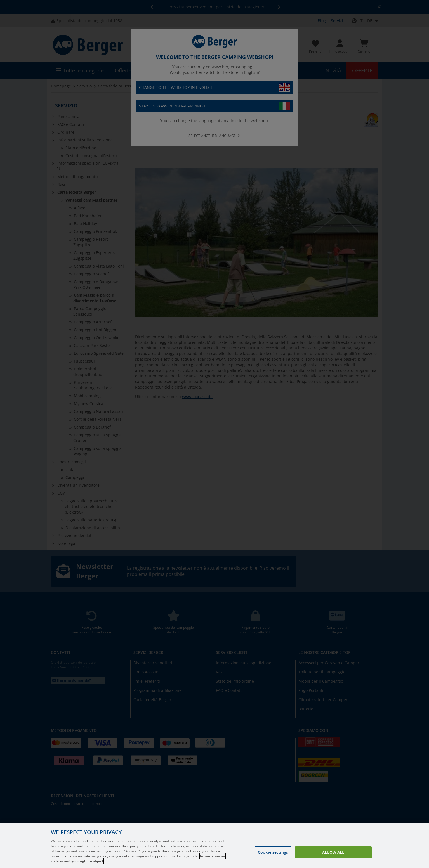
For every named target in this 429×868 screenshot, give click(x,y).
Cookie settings (273, 852)
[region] (214, 846)
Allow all (333, 852)
